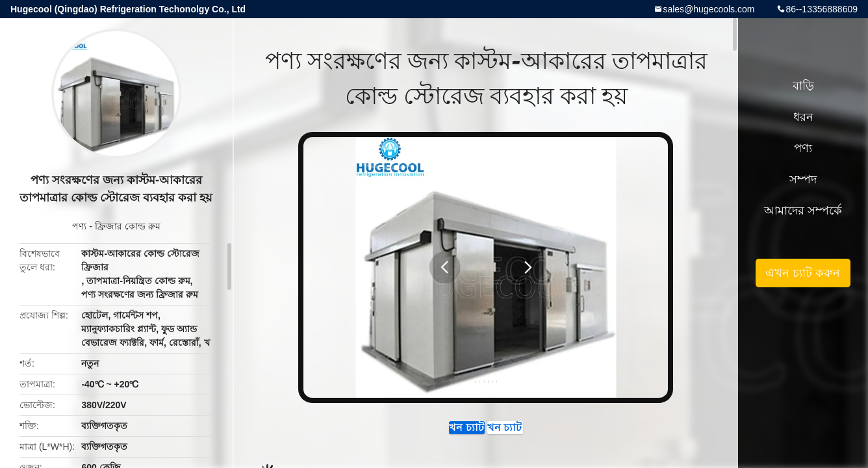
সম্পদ (803, 179)
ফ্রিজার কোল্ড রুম (128, 226)
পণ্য (79, 226)
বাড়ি (803, 86)
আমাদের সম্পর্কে (803, 211)
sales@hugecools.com (708, 9)
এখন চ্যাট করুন (427, 434)
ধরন (803, 117)
